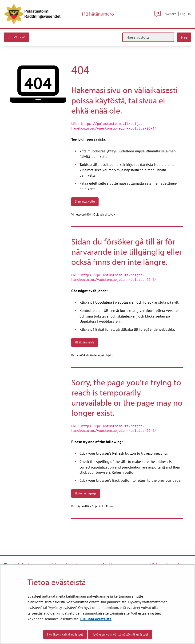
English (185, 14)
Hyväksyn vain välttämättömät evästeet (120, 634)
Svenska (171, 14)
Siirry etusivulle (85, 201)
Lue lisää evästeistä (96, 619)
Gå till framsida (85, 342)
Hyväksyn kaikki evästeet (65, 634)
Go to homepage (86, 493)
